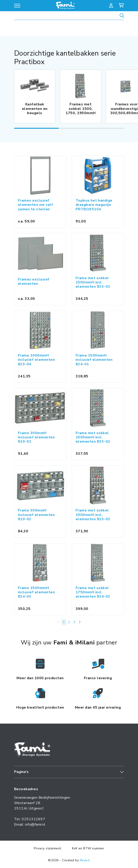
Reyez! (85, 860)
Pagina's (21, 772)
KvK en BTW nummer (88, 848)
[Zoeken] (122, 16)
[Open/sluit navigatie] (17, 6)
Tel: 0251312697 (30, 819)
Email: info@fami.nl (30, 824)
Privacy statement (48, 848)
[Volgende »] (80, 622)
